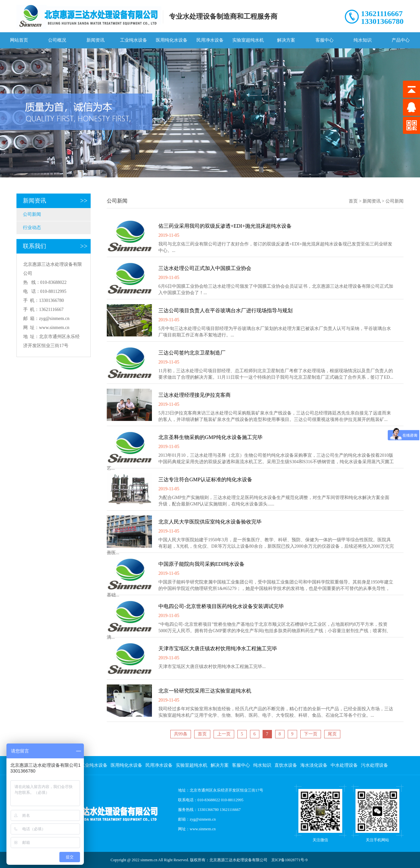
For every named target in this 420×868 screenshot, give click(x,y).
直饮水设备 (286, 765)
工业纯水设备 (134, 40)
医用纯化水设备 (172, 40)
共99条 (181, 734)
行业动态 (32, 228)
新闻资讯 (95, 40)
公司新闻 (32, 214)
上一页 (224, 734)
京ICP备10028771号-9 (290, 860)
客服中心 (325, 40)
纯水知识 (363, 40)
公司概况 (57, 40)
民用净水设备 (210, 40)
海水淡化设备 (314, 765)
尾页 (332, 734)
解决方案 (286, 40)
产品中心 (401, 40)
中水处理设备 (344, 765)
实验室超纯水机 (248, 40)
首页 (353, 201)
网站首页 (19, 40)
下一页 (311, 734)
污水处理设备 (375, 765)
